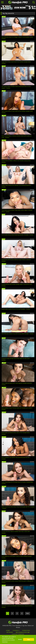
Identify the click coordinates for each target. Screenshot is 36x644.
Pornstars (26, 631)
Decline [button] (20, 639)
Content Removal (18, 634)
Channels (16, 631)
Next (28, 613)
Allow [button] (29, 639)
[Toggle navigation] (2, 2)
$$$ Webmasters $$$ (23, 632)
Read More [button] (5, 642)
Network (10, 632)
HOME (8, 631)
